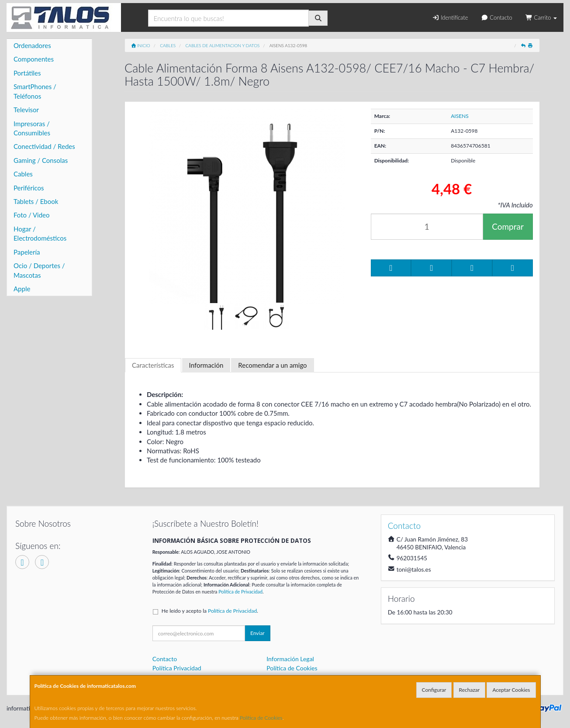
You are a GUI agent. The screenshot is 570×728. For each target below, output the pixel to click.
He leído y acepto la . (210, 611)
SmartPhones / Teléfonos (35, 91)
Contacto (496, 17)
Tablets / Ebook (36, 201)
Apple (22, 289)
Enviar (257, 633)
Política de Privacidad (240, 592)
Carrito (541, 17)
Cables (23, 174)
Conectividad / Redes (44, 146)
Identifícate (450, 17)
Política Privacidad (177, 668)
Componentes (34, 59)
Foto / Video (32, 215)
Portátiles (27, 73)
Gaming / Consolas (41, 160)
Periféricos (29, 188)
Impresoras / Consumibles (32, 128)
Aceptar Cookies (511, 690)
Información (206, 365)
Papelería (27, 252)
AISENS (460, 116)
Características (153, 365)
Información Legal (290, 659)
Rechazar (470, 690)
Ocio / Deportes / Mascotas (39, 270)
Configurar (434, 690)
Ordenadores (32, 45)
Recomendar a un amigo (272, 365)
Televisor (26, 110)
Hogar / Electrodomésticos (40, 233)
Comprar (508, 226)
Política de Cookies (261, 718)
